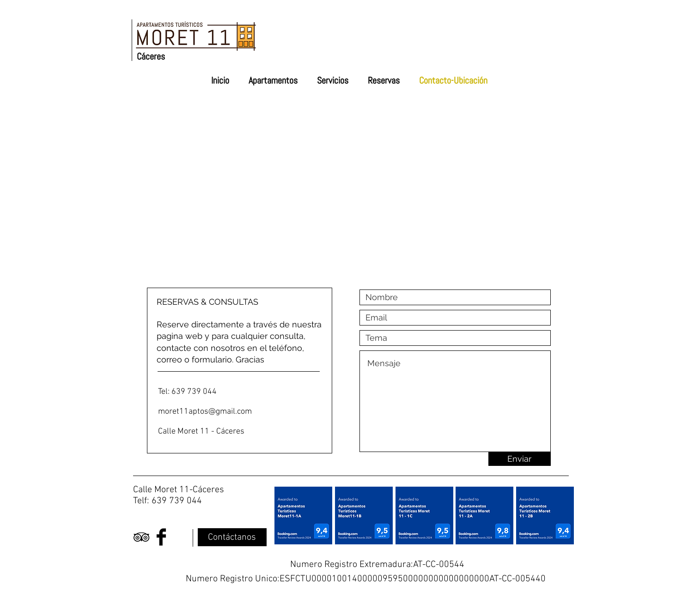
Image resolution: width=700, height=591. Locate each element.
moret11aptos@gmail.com (205, 412)
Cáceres (151, 56)
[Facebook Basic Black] (161, 537)
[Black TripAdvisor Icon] (141, 537)
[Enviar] (520, 459)
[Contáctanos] (232, 537)
